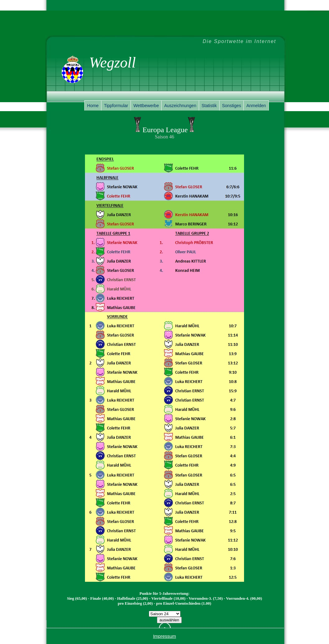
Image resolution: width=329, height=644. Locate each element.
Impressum (164, 636)
